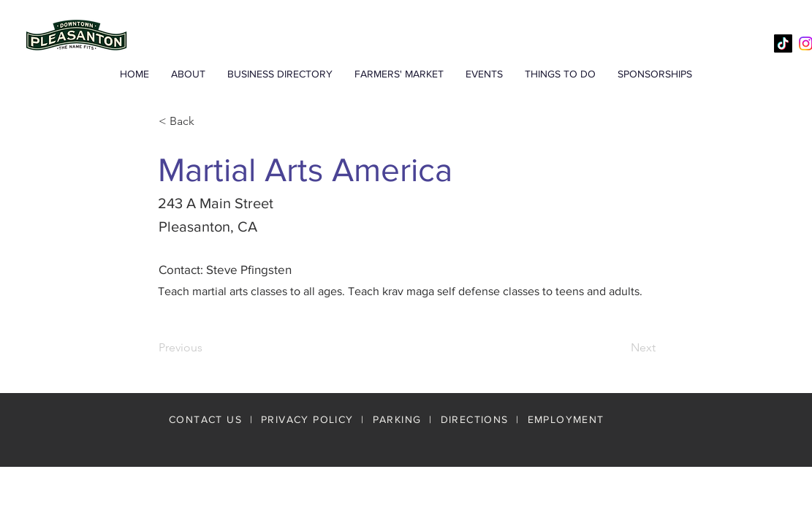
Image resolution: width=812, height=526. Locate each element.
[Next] (619, 348)
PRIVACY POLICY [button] (307, 419)
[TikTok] (783, 43)
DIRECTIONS (477, 419)
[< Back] (207, 121)
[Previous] (207, 348)
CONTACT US (205, 419)
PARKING (397, 419)
